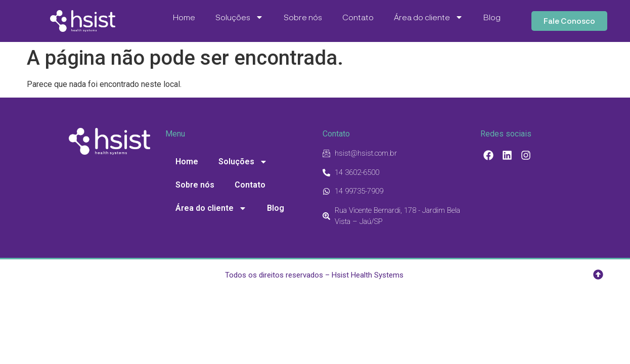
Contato (358, 17)
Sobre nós (303, 17)
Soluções (239, 17)
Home (184, 17)
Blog (492, 17)
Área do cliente (429, 17)
